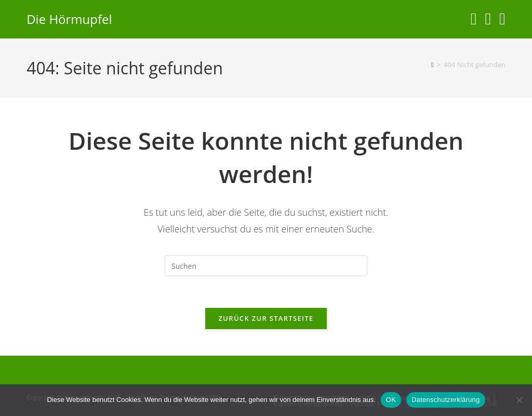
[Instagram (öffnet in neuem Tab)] (474, 18)
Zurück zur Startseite (266, 318)
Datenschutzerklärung (445, 400)
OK (391, 400)
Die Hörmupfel (69, 19)
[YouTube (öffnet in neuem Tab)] (488, 18)
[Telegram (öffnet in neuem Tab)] (502, 18)
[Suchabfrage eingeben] (266, 266)
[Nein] (519, 400)
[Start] (433, 64)
